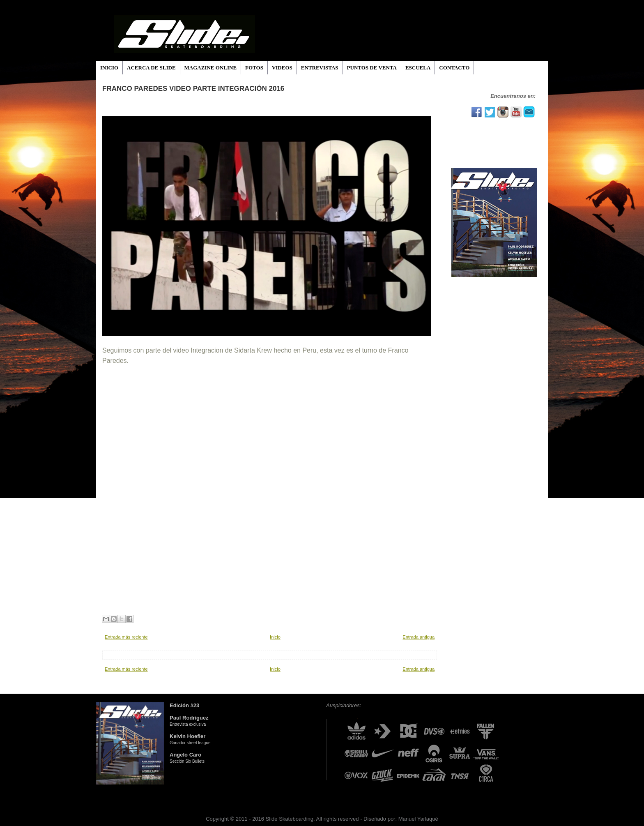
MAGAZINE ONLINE (211, 68)
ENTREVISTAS (320, 68)
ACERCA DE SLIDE (151, 68)
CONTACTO (454, 68)
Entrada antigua (419, 637)
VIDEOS (282, 68)
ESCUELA (418, 68)
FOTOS (254, 68)
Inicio (275, 637)
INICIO (109, 68)
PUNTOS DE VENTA (372, 68)
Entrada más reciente (126, 637)
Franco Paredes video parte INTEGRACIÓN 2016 (193, 89)
